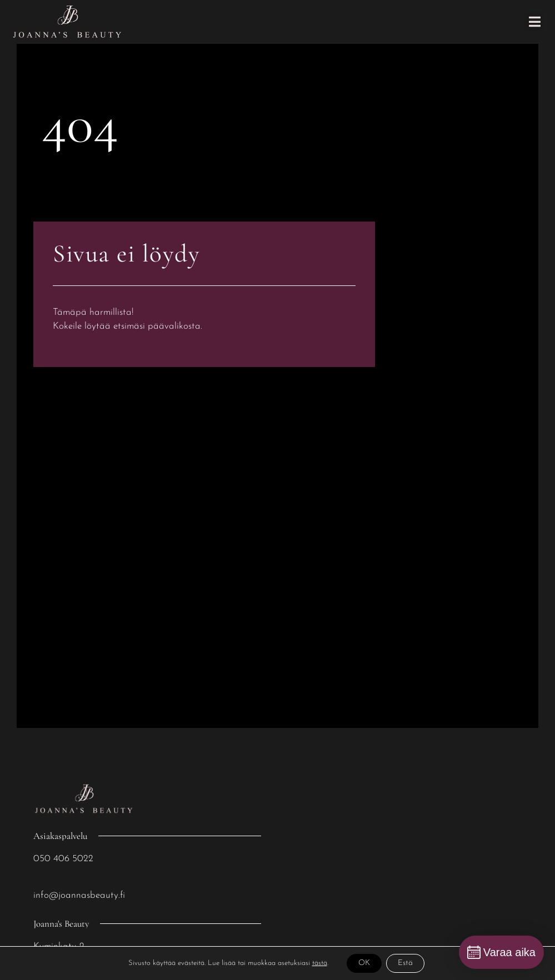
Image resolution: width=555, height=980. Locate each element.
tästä (320, 963)
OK (364, 963)
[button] (535, 22)
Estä (405, 963)
